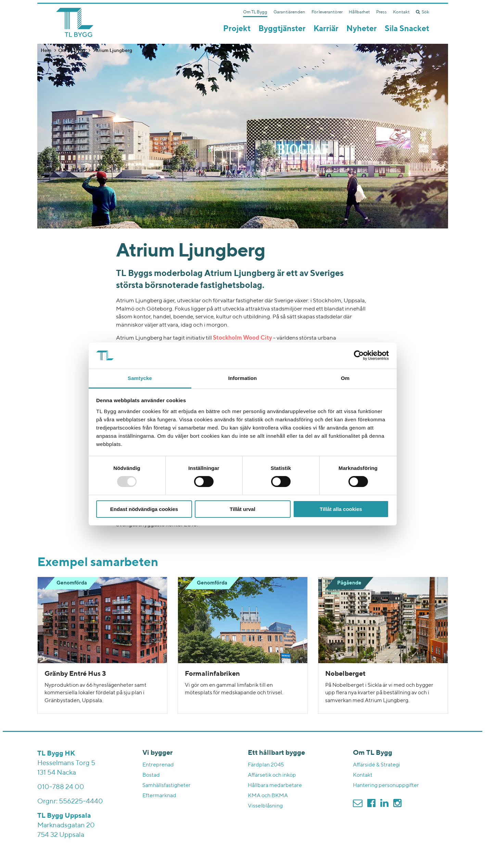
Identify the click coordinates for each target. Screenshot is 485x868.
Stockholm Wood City (242, 338)
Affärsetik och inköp (272, 775)
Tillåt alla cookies (341, 509)
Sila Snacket (407, 29)
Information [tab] (243, 378)
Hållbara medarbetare (275, 786)
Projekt (237, 29)
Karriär (326, 29)
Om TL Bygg (255, 12)
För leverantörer (327, 12)
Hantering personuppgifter (386, 786)
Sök (423, 12)
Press (381, 12)
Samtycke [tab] (140, 378)
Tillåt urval (242, 509)
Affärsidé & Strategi (376, 765)
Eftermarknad (159, 796)
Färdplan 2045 (266, 765)
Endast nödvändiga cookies (144, 509)
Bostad (151, 775)
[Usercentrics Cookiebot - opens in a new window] (359, 355)
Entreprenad (158, 765)
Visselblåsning (265, 806)
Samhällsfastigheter (167, 786)
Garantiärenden (289, 12)
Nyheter (362, 29)
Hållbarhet (359, 12)
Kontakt (401, 12)
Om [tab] (345, 378)
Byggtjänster (282, 29)
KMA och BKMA (268, 796)
